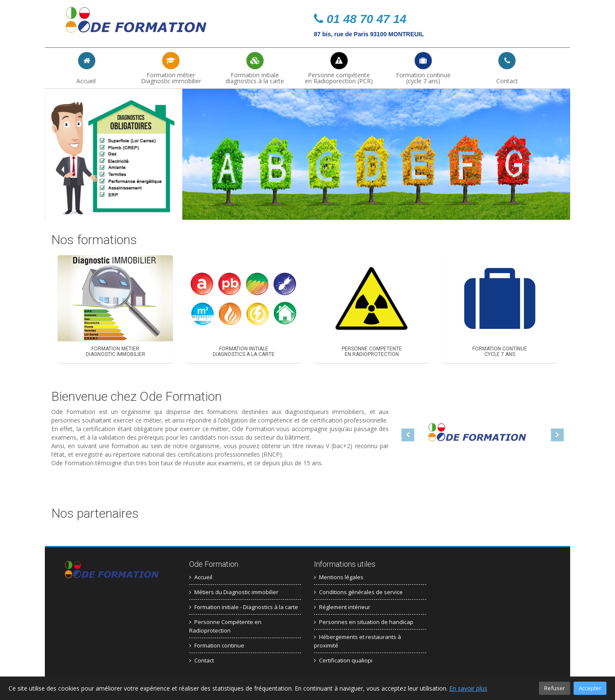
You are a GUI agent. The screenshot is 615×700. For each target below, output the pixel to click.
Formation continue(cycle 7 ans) (423, 68)
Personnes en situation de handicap (364, 621)
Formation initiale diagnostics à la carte (255, 68)
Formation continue (217, 645)
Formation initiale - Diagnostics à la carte (244, 606)
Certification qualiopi (343, 659)
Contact (507, 68)
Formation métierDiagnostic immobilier (171, 68)
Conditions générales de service (358, 591)
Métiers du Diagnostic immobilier (234, 591)
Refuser (555, 688)
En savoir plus (468, 688)
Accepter (590, 688)
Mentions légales (339, 576)
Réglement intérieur (342, 606)
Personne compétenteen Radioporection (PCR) (339, 68)
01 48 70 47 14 (360, 19)
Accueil (87, 68)
